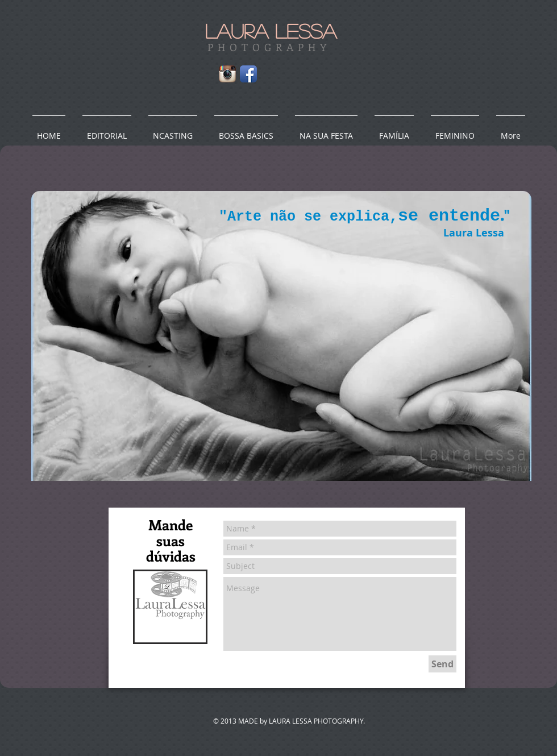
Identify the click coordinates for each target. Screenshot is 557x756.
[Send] (442, 664)
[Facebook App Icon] (248, 74)
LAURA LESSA (271, 31)
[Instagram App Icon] (227, 74)
